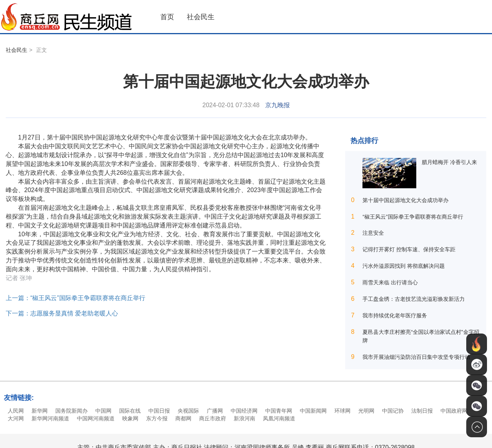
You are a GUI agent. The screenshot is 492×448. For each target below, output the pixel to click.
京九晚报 (278, 105)
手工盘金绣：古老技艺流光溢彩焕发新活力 (414, 299)
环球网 (342, 411)
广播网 (215, 411)
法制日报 (422, 411)
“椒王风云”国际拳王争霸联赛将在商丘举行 (413, 217)
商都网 (183, 418)
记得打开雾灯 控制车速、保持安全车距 (409, 249)
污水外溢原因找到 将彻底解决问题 (404, 266)
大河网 (16, 418)
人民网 (16, 411)
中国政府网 (454, 411)
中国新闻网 (313, 411)
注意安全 (373, 233)
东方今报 (157, 418)
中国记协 (393, 411)
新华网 (40, 411)
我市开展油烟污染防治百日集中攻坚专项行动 (416, 357)
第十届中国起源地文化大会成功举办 (406, 200)
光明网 (366, 411)
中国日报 (159, 411)
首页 (167, 17)
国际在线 (130, 411)
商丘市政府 (213, 418)
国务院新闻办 (71, 411)
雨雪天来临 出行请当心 (390, 282)
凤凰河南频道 (279, 418)
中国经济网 (244, 411)
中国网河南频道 (96, 418)
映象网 (130, 418)
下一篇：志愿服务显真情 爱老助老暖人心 (62, 313)
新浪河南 (244, 418)
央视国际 (188, 411)
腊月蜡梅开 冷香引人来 (449, 162)
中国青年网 (279, 411)
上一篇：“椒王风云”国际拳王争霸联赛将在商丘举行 (76, 298)
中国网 (103, 411)
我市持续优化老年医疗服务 (395, 315)
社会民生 (201, 17)
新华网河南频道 (50, 418)
